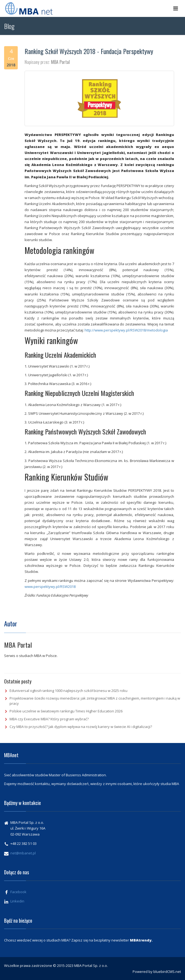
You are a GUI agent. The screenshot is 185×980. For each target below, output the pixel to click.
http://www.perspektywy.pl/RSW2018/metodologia (126, 330)
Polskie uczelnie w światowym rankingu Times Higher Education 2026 (66, 711)
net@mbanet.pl (23, 853)
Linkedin (17, 901)
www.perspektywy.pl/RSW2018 (50, 587)
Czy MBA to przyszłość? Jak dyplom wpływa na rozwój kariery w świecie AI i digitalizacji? (81, 727)
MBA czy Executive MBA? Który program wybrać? (49, 719)
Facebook (18, 892)
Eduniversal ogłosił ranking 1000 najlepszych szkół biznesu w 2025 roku (68, 691)
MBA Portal (60, 62)
